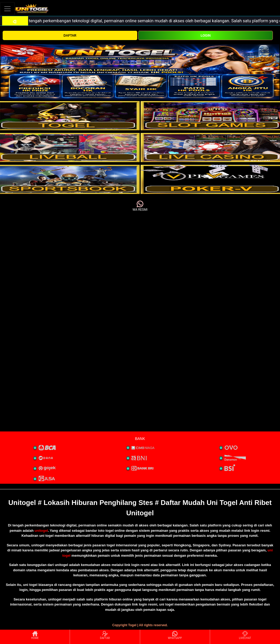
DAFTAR (70, 36)
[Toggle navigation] (7, 9)
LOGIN (206, 36)
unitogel (41, 531)
